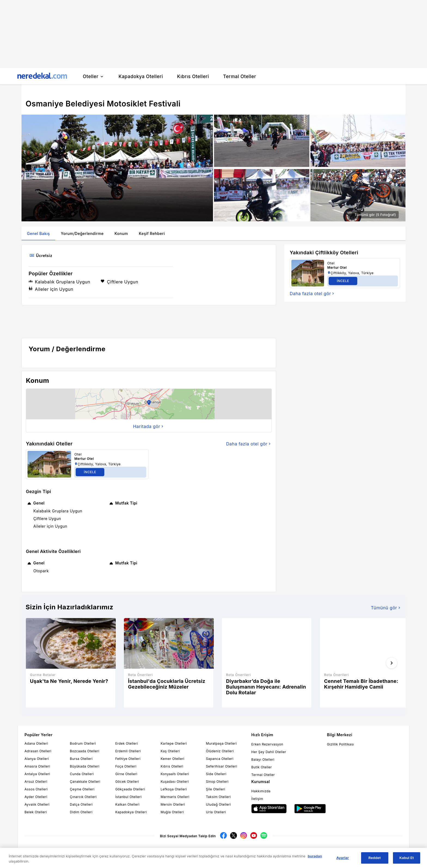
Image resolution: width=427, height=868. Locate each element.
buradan (315, 856)
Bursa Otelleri (81, 759)
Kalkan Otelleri (127, 804)
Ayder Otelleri (36, 797)
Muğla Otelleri (172, 812)
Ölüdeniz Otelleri (220, 751)
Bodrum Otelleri (83, 743)
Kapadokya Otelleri (131, 812)
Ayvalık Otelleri (37, 804)
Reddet (375, 858)
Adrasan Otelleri (38, 751)
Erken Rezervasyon (267, 744)
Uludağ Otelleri (218, 804)
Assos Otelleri (36, 789)
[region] (213, 858)
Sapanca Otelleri (220, 759)
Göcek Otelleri (127, 782)
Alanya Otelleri (37, 759)
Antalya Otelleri (37, 774)
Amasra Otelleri (37, 766)
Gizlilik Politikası (340, 744)
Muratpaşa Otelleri (221, 743)
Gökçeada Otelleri (130, 789)
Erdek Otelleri (126, 743)
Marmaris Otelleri (175, 797)
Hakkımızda (261, 791)
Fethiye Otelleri (128, 759)
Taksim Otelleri (218, 797)
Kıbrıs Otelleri (172, 766)
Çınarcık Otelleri (83, 797)
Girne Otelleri (126, 774)
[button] (149, 404)
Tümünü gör (386, 608)
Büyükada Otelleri (85, 766)
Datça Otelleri (81, 804)
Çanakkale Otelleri (85, 782)
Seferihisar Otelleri (222, 766)
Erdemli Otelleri (128, 751)
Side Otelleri (216, 774)
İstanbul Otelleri (128, 797)
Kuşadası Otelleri (175, 782)
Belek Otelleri (36, 812)
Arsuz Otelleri (36, 782)
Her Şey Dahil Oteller (269, 752)
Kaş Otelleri (170, 751)
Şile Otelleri (216, 789)
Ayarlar (343, 858)
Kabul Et (407, 858)
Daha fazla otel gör (249, 444)
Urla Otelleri (216, 812)
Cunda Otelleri (82, 774)
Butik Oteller (262, 767)
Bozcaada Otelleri (85, 751)
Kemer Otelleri (173, 759)
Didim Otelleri (81, 812)
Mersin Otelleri (173, 804)
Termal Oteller (263, 775)
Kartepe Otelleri (174, 743)
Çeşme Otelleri (82, 789)
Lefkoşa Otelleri (174, 789)
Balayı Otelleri (263, 760)
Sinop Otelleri (217, 782)
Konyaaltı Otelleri (175, 774)
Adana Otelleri (36, 743)
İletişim (257, 799)
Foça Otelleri (126, 766)
